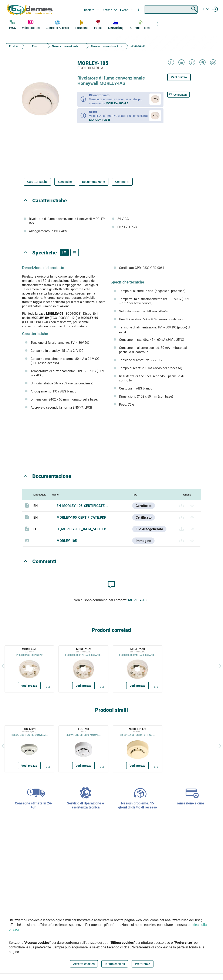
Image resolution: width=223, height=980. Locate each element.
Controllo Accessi (57, 24)
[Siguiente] (220, 666)
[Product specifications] (75, 253)
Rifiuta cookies (115, 964)
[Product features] (64, 253)
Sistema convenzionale (65, 46)
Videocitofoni (31, 24)
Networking (116, 24)
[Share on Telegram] (202, 63)
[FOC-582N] (29, 749)
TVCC (12, 24)
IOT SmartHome (140, 24)
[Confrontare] (179, 95)
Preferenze (143, 964)
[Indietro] (3, 666)
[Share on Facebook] (171, 63)
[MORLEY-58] (29, 669)
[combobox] (171, 10)
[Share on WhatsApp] (213, 63)
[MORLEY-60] (138, 669)
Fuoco (98, 24)
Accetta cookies (84, 964)
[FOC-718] (83, 749)
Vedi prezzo (179, 77)
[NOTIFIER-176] (138, 749)
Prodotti (14, 46)
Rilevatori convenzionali (104, 46)
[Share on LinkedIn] (181, 63)
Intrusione (82, 24)
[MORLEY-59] (83, 669)
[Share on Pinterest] (192, 63)
